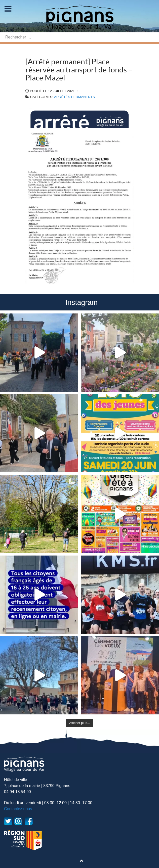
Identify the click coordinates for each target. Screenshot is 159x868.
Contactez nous (18, 809)
